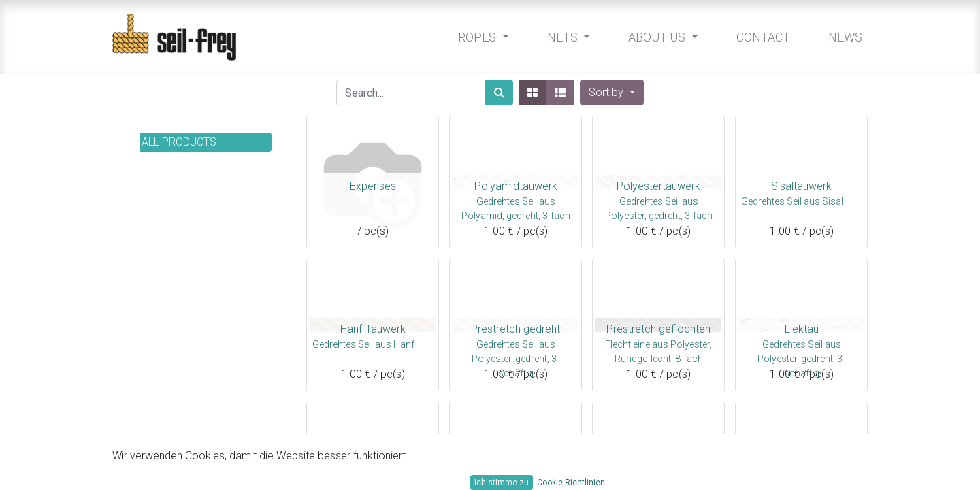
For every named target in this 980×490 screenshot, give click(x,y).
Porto (516, 472)
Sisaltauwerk (801, 186)
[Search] (499, 93)
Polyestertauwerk (658, 186)
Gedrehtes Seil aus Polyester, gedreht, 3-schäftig (516, 350)
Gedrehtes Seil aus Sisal (792, 201)
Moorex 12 (373, 472)
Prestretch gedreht (516, 329)
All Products (179, 142)
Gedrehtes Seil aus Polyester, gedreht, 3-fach (659, 207)
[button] (611, 93)
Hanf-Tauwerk (373, 329)
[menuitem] (760, 37)
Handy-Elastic (658, 472)
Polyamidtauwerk (516, 186)
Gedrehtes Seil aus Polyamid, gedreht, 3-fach (516, 207)
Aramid (802, 472)
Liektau (802, 329)
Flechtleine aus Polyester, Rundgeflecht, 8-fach (658, 350)
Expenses (373, 186)
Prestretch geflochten (658, 329)
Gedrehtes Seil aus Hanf (363, 344)
